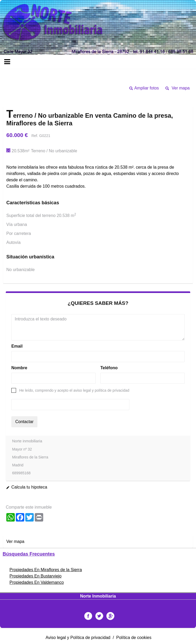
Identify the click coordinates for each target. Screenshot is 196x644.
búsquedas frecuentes (29, 554)
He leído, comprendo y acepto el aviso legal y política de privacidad (74, 390)
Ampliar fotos (147, 88)
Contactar (24, 422)
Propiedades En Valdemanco (37, 582)
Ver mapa (181, 88)
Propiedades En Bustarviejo (35, 576)
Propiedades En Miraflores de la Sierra (46, 570)
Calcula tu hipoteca (29, 487)
